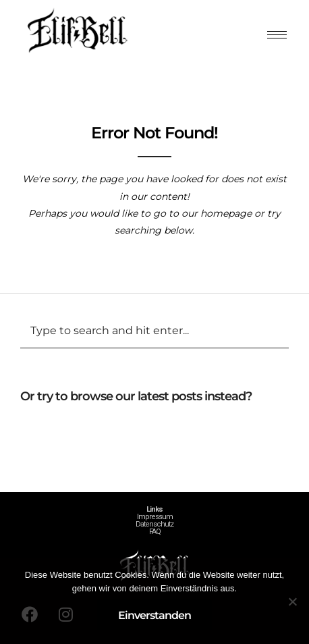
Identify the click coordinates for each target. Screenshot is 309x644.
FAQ (155, 532)
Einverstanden (154, 615)
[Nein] (292, 601)
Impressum (155, 517)
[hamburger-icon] (277, 35)
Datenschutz (154, 524)
